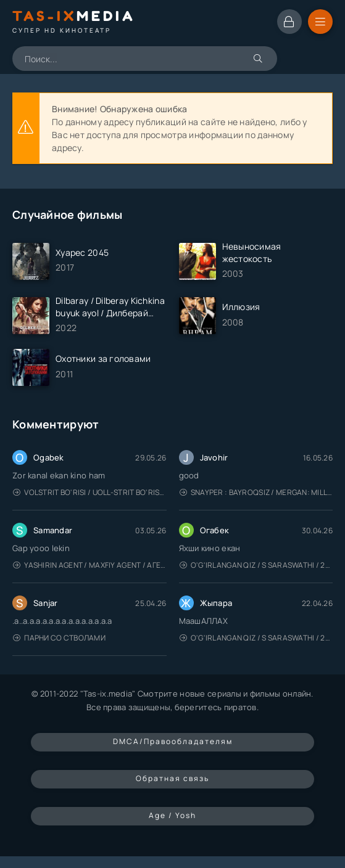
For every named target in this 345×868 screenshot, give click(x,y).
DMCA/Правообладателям (173, 741)
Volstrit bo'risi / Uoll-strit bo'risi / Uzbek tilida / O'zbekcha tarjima (90, 492)
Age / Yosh (172, 815)
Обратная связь (172, 778)
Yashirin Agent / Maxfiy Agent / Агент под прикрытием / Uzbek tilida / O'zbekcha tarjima (90, 565)
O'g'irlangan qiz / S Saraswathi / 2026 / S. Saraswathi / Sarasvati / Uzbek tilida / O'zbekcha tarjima (256, 565)
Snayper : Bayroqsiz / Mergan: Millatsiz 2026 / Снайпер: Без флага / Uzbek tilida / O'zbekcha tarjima (256, 492)
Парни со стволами (59, 638)
